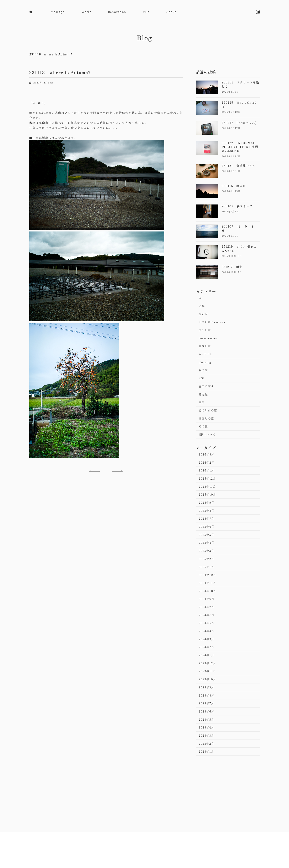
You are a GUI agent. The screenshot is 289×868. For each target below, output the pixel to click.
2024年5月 (207, 639)
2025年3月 (207, 563)
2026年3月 (207, 462)
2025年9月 (207, 512)
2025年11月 (208, 496)
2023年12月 (208, 681)
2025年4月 (207, 555)
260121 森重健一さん (238, 166)
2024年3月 (207, 656)
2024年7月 (207, 622)
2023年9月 (207, 706)
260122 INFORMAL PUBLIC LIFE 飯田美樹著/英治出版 (240, 147)
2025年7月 (207, 529)
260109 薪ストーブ (237, 206)
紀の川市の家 (208, 416)
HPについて (208, 442)
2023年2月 (207, 765)
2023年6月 (207, 731)
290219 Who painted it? (239, 105)
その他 (204, 433)
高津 (202, 408)
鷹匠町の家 (207, 425)
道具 (202, 307)
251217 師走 (232, 267)
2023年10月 (208, 698)
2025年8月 (207, 521)
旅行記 (204, 315)
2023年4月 (207, 748)
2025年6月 (207, 538)
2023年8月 (207, 715)
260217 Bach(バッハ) (239, 123)
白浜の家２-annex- (213, 323)
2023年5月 (207, 740)
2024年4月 (207, 647)
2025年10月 (208, 504)
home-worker (208, 340)
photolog (205, 366)
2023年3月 (207, 757)
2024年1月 (207, 672)
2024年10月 (208, 605)
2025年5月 (207, 546)
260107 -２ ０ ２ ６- (239, 229)
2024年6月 (207, 630)
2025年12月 (208, 487)
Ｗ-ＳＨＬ (206, 357)
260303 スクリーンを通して (240, 84)
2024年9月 (207, 613)
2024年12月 (208, 588)
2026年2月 (207, 470)
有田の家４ (207, 391)
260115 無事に (234, 186)
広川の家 (205, 332)
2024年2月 (207, 664)
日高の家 (205, 349)
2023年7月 (207, 723)
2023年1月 (207, 774)
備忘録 (204, 399)
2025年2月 (207, 571)
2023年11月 (208, 689)
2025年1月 (207, 580)
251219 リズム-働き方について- (239, 249)
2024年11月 (208, 597)
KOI (202, 382)
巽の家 (204, 374)
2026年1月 (207, 479)
